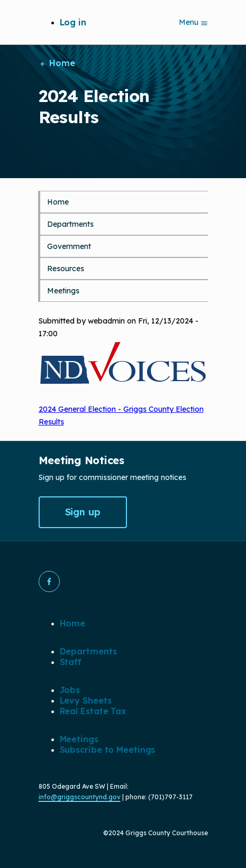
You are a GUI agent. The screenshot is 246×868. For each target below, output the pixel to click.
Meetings (63, 291)
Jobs (70, 690)
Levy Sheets (86, 700)
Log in (73, 22)
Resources (66, 269)
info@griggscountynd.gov (80, 797)
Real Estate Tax (93, 711)
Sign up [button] (83, 512)
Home (57, 63)
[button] (49, 581)
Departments (70, 224)
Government (69, 246)
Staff (71, 662)
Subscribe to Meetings (108, 750)
